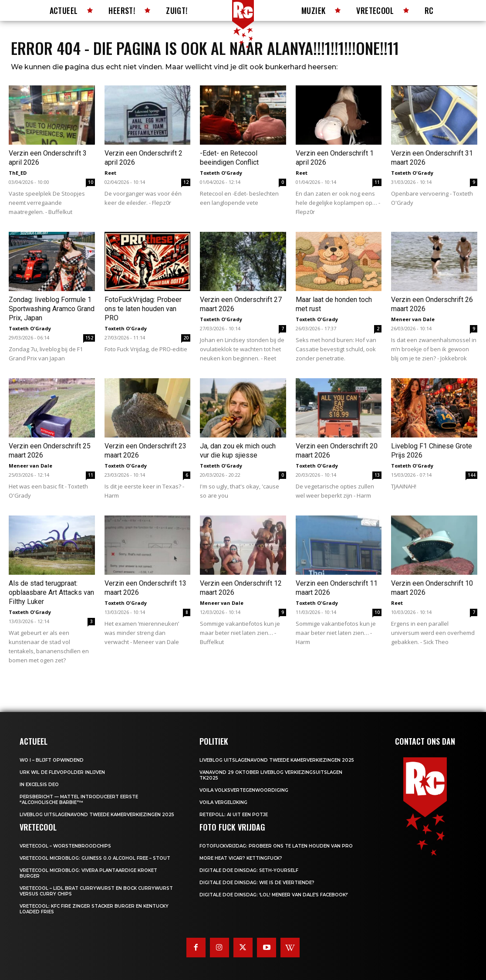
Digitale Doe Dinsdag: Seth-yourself (249, 870)
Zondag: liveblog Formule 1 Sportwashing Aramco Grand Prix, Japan (52, 309)
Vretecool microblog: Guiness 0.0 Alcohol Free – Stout (95, 858)
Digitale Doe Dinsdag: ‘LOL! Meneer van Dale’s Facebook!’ (274, 895)
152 (89, 338)
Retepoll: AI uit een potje (234, 815)
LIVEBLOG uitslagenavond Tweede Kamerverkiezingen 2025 (97, 815)
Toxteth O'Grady (221, 173)
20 (186, 338)
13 (377, 475)
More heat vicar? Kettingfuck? (241, 858)
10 (91, 182)
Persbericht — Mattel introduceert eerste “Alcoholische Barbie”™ (79, 800)
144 (472, 475)
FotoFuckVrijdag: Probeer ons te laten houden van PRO (143, 309)
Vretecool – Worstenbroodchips (65, 846)
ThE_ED (18, 173)
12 (186, 182)
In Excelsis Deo (39, 785)
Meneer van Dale (413, 319)
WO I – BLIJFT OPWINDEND (52, 760)
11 (377, 182)
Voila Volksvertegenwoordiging (244, 790)
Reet (110, 173)
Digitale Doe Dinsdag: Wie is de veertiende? (257, 883)
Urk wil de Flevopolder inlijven (62, 772)
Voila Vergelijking (223, 802)
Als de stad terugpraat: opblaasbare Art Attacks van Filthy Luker (51, 592)
